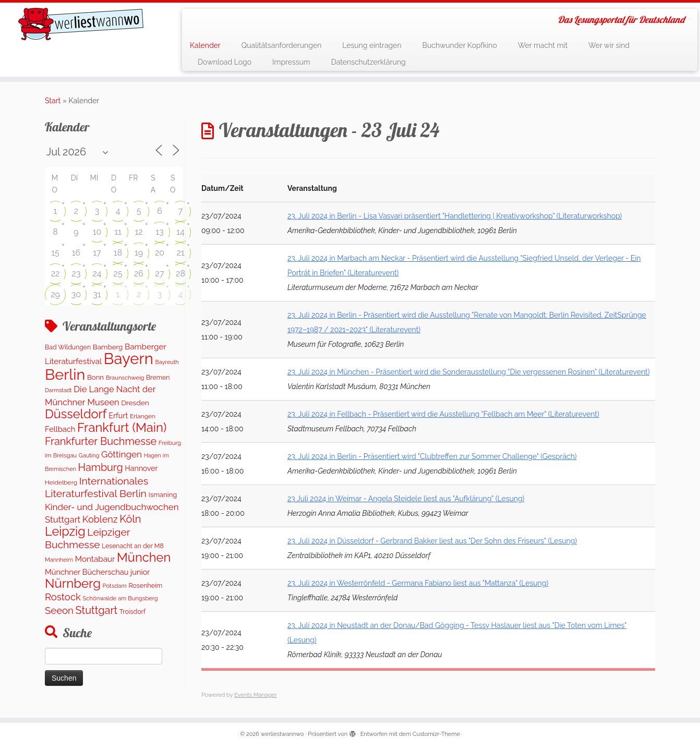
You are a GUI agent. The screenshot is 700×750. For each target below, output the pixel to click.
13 (159, 232)
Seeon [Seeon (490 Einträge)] (59, 610)
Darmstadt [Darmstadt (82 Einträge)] (58, 390)
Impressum (291, 62)
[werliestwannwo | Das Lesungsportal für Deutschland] (81, 24)
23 (76, 274)
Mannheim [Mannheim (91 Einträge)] (59, 560)
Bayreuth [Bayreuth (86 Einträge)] (167, 362)
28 (180, 274)
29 (55, 294)
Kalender (205, 45)
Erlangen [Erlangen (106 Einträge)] (143, 416)
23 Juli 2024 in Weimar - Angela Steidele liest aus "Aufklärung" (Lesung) (406, 499)
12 (138, 232)
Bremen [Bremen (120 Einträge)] (158, 377)
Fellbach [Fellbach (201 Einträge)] (60, 429)
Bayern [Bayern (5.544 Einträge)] (129, 359)
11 (118, 232)
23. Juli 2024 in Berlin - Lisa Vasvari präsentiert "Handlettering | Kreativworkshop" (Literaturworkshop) (455, 216)
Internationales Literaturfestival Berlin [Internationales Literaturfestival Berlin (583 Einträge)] (96, 487)
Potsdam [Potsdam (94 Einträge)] (115, 586)
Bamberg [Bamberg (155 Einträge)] (108, 347)
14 (180, 232)
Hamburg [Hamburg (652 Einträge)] (100, 467)
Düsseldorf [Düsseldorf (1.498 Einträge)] (76, 414)
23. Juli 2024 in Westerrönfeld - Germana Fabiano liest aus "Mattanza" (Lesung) (418, 583)
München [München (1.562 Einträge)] (144, 558)
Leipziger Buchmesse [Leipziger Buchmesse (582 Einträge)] (87, 538)
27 (160, 274)
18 (118, 253)
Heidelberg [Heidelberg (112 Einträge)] (61, 482)
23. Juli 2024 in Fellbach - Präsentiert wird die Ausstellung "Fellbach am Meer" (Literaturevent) (443, 414)
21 (180, 253)
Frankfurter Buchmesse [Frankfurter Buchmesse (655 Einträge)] (101, 441)
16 (76, 253)
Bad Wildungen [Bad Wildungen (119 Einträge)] (68, 347)
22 (56, 274)
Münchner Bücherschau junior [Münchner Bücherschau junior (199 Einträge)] (97, 572)
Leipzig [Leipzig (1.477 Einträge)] (65, 531)
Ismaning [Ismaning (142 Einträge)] (163, 495)
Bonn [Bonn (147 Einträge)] (95, 377)
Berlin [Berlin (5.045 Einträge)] (65, 374)
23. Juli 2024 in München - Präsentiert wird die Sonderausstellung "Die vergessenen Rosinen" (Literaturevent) (468, 372)
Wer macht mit (543, 45)
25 (118, 274)
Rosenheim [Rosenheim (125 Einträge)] (145, 585)
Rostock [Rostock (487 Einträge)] (63, 597)
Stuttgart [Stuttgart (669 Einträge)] (96, 610)
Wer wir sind (609, 45)
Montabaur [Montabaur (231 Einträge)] (95, 559)
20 (160, 253)
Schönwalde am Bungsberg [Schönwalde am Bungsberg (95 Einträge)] (120, 598)
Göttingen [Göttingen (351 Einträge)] (122, 454)
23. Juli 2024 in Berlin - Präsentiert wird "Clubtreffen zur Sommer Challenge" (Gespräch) (432, 456)
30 (76, 294)
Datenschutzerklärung (369, 62)
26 (139, 274)
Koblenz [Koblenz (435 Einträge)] (100, 519)
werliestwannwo (282, 734)
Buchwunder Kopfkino (460, 45)
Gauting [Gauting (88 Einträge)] (89, 456)
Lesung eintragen (372, 45)
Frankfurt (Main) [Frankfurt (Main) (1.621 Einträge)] (122, 428)
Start (53, 101)
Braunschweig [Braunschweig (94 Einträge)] (125, 378)
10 (97, 232)
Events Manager (256, 695)
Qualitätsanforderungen (282, 45)
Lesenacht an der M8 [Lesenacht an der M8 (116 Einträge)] (132, 546)
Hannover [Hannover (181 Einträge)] (141, 468)
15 (55, 253)
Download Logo (225, 62)
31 (97, 294)
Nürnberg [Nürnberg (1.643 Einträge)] (73, 583)
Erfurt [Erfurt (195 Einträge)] (118, 415)
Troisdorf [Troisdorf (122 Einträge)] (132, 612)
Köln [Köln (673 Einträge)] (130, 519)
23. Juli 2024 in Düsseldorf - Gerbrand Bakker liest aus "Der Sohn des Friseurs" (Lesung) (432, 541)
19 (139, 253)
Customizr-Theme (436, 734)
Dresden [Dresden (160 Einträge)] (135, 403)
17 (97, 253)
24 (97, 274)
